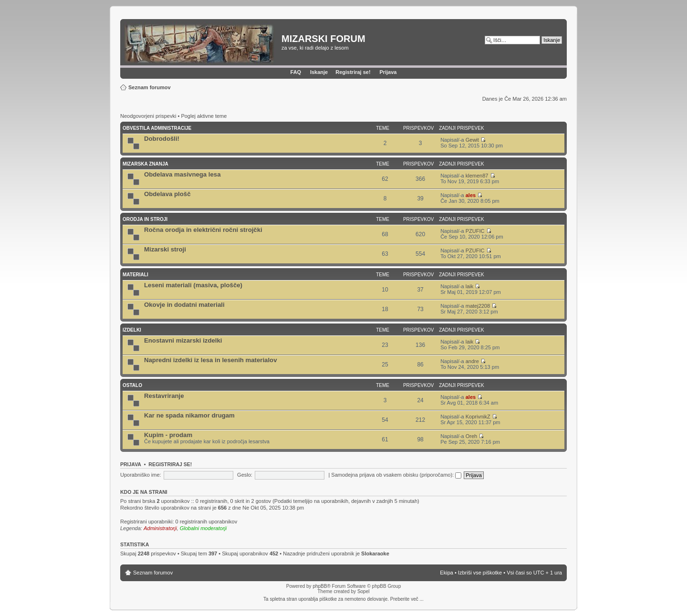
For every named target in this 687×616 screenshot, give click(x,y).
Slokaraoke (375, 553)
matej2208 (478, 306)
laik (470, 286)
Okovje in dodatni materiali (184, 305)
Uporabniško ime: (141, 475)
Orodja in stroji (145, 219)
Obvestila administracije (157, 128)
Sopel (364, 591)
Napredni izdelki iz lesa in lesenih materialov (211, 360)
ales (471, 195)
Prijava (388, 72)
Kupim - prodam (168, 435)
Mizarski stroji (165, 249)
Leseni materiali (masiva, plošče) (193, 285)
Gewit (472, 140)
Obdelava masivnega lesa (182, 174)
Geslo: (245, 475)
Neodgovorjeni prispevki (148, 116)
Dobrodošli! (162, 139)
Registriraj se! (353, 72)
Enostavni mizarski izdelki (183, 340)
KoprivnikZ (478, 417)
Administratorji (160, 528)
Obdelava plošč (167, 194)
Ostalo (132, 385)
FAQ (296, 72)
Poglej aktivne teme (204, 116)
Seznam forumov (150, 87)
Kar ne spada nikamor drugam (189, 415)
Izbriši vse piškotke (481, 573)
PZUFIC (475, 231)
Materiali (135, 275)
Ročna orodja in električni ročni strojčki (203, 230)
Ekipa (447, 573)
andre (472, 361)
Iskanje (319, 72)
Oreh (471, 436)
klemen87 (477, 176)
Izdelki (132, 330)
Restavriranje (164, 396)
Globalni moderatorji (203, 528)
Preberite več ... (407, 599)
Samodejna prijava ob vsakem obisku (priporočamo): (396, 475)
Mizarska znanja (146, 164)
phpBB (320, 586)
